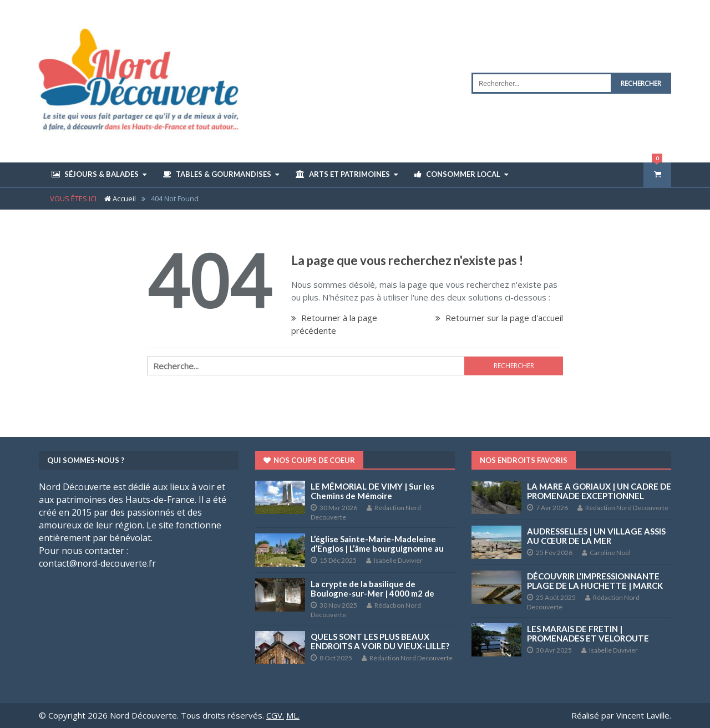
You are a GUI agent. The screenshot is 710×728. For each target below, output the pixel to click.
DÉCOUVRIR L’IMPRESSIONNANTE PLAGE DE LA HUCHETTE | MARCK (595, 581)
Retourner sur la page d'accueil (499, 318)
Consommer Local (457, 174)
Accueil (120, 198)
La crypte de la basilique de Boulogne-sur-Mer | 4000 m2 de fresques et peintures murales (372, 593)
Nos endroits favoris (524, 460)
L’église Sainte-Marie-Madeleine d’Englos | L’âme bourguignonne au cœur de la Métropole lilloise (377, 548)
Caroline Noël (606, 553)
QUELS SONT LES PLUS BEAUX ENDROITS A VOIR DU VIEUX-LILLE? (380, 641)
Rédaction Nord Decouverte (407, 658)
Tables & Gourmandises (217, 174)
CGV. (275, 715)
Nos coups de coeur (309, 460)
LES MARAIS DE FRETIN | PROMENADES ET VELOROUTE (588, 633)
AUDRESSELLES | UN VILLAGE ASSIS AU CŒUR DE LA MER (596, 536)
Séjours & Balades (95, 174)
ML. (293, 715)
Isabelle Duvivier (394, 560)
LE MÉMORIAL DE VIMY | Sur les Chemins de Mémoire (372, 491)
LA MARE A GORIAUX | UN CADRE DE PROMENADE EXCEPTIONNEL (599, 491)
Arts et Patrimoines (343, 174)
